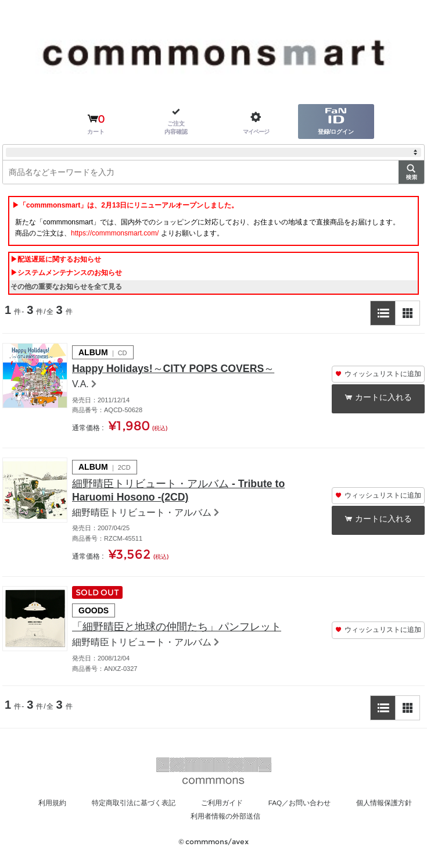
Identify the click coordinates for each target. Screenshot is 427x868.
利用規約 (77, 809)
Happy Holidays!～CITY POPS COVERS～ (183, 370)
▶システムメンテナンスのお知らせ (66, 273)
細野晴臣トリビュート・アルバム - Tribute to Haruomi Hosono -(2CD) (189, 494)
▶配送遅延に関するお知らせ (56, 259)
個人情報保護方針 (172, 823)
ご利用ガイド (266, 809)
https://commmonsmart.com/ (115, 233)
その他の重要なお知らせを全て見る (66, 287)
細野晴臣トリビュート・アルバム (142, 518)
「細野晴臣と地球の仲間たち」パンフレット (188, 633)
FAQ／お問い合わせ (353, 809)
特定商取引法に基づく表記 (168, 809)
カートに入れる (384, 398)
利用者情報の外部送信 (270, 823)
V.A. (80, 386)
